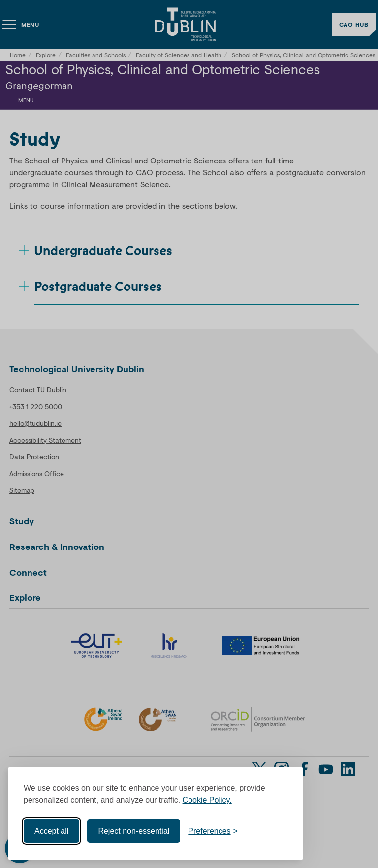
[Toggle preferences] (213, 831)
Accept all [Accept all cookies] (51, 830)
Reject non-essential (134, 830)
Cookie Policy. (207, 799)
